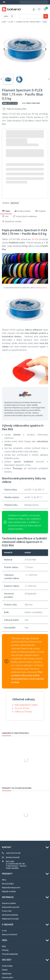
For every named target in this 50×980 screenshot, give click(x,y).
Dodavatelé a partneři (11, 907)
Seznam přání (7, 978)
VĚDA (5, 940)
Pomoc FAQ (7, 911)
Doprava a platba (9, 903)
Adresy (5, 970)
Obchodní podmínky (10, 915)
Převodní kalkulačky (10, 954)
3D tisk (35, 239)
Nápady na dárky (9, 891)
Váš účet (7, 960)
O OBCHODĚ (8, 925)
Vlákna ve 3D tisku (23, 712)
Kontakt (7, 847)
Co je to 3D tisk (22, 708)
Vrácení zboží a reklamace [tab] (25, 216)
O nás (4, 931)
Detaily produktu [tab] (23, 211)
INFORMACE (8, 897)
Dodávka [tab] (41, 211)
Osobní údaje (7, 966)
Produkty (7, 874)
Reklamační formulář (10, 919)
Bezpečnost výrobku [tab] (12, 221)
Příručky (5, 950)
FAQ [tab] (5, 216)
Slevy (4, 880)
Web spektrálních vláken (26, 705)
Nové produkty (8, 884)
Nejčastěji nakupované (11, 888)
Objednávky (7, 974)
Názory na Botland (9, 934)
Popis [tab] (6, 211)
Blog (4, 946)
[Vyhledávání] (33, 16)
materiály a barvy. (41, 288)
